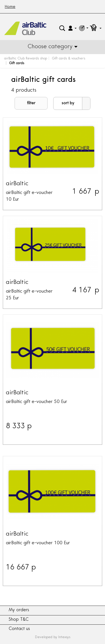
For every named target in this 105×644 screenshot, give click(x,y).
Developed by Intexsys (53, 637)
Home (10, 7)
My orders (19, 610)
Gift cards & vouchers (68, 59)
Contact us (19, 629)
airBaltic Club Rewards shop (26, 59)
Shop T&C (19, 620)
